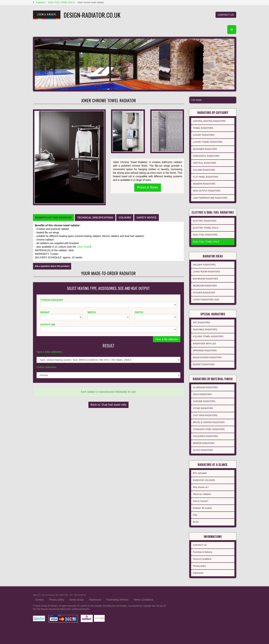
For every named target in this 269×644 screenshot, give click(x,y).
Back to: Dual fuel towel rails (108, 405)
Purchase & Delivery (203, 552)
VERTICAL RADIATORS (204, 163)
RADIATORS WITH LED (204, 344)
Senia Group (77, 600)
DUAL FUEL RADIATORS (205, 235)
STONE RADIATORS (203, 408)
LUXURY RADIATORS (204, 135)
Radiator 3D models (202, 508)
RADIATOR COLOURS (204, 480)
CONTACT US (226, 15)
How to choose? (201, 501)
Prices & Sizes (148, 187)
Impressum (198, 573)
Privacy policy (199, 566)
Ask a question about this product (52, 266)
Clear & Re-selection (167, 339)
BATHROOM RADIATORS (205, 279)
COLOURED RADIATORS (205, 436)
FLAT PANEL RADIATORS (206, 177)
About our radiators (202, 494)
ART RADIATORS (201, 323)
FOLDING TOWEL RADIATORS (208, 337)
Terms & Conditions (202, 559)
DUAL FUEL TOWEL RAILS (61, 2)
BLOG (196, 522)
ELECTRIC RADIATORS (205, 221)
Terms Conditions (143, 600)
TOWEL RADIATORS (203, 128)
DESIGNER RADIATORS (205, 149)
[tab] (54, 218)
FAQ (195, 515)
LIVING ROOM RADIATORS (206, 272)
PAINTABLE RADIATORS (205, 330)
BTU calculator (200, 473)
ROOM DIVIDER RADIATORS (207, 358)
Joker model (84, 247)
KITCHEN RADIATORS (204, 293)
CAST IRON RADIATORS (205, 415)
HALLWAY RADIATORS (204, 265)
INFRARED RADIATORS (205, 351)
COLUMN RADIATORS (204, 170)
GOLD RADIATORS (202, 394)
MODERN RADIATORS (204, 184)
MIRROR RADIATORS (204, 443)
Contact (40, 600)
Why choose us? (201, 487)
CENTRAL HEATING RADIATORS (209, 121)
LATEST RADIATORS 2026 (206, 300)
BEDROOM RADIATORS (205, 286)
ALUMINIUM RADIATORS (205, 387)
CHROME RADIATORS (204, 401)
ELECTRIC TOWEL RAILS (206, 228)
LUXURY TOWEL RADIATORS (208, 142)
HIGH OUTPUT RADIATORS (207, 191)
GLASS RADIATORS (203, 450)
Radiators (41, 2)
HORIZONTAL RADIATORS (206, 156)
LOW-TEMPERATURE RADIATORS (210, 198)
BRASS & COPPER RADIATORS (209, 422)
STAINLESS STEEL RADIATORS (209, 429)
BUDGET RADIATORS (204, 364)
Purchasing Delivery (118, 600)
